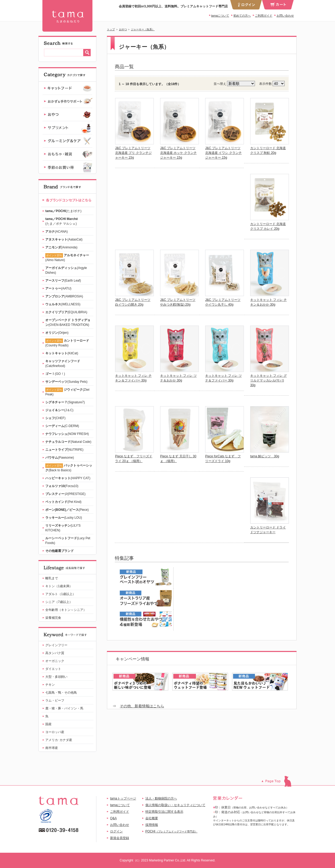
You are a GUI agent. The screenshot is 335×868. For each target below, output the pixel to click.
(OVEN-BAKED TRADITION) (68, 322)
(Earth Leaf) (63, 281)
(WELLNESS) (63, 304)
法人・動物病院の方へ (161, 798)
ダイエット (53, 669)
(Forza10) (62, 486)
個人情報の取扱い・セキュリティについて (175, 805)
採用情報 (152, 825)
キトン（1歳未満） (59, 586)
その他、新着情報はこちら (142, 706)
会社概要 (152, 818)
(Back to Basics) (69, 468)
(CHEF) (55, 418)
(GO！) (55, 374)
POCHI (171, 831)
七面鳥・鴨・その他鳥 (61, 693)
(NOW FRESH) (67, 434)
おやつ (123, 29)
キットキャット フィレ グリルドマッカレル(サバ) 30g (269, 380)
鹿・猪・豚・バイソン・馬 (64, 708)
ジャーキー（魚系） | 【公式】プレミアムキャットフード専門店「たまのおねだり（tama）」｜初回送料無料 (67, 16)
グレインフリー (56, 645)
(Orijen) (57, 333)
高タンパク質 (55, 653)
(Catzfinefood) (63, 364)
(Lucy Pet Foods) (68, 541)
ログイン (116, 831)
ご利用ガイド (264, 16)
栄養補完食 (53, 618)
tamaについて (220, 16)
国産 (48, 724)
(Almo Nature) (67, 258)
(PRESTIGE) (65, 494)
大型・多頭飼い (56, 677)
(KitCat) (62, 353)
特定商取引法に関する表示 (164, 812)
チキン (50, 685)
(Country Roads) (67, 343)
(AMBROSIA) (64, 296)
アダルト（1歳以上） (60, 594)
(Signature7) (65, 402)
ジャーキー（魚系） (143, 29)
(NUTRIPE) (64, 450)
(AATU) (58, 288)
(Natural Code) (68, 442)
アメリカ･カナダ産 (59, 740)
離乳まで (52, 578)
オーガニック (55, 661)
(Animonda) (61, 247)
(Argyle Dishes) (66, 270)
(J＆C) (59, 410)
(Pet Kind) (63, 502)
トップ (111, 29)
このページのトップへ (279, 781)
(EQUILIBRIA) (66, 312)
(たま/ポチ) (63, 211)
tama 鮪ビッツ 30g (265, 456)
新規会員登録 (120, 838)
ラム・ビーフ (55, 700)
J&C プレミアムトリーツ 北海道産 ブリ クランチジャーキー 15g (133, 153)
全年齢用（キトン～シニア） (66, 610)
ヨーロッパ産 (55, 732)
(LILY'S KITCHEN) (63, 528)
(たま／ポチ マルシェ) (61, 221)
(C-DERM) (62, 426)
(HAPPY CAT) (68, 478)
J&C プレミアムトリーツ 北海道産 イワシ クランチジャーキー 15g (223, 153)
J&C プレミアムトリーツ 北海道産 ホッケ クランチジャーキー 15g (178, 153)
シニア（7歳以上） (59, 602)
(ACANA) (56, 232)
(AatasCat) (64, 239)
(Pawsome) (60, 458)
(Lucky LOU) (64, 518)
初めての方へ (242, 16)
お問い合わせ (285, 16)
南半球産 (52, 748)
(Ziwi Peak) (67, 392)
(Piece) (67, 510)
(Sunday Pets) (66, 382)
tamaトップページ (123, 798)
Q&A (113, 818)
